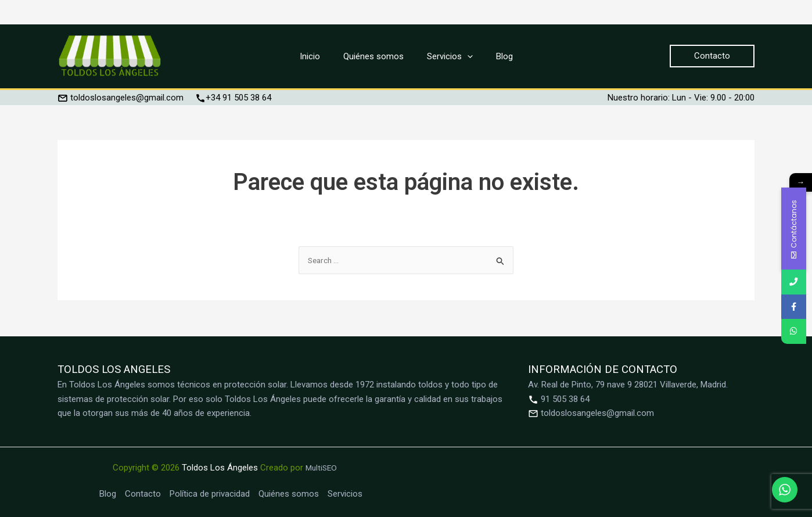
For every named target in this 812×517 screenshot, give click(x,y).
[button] (712, 56)
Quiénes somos (289, 494)
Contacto (143, 494)
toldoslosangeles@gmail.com (121, 98)
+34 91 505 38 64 (233, 98)
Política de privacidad (210, 494)
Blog (108, 494)
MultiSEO (321, 468)
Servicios (345, 494)
